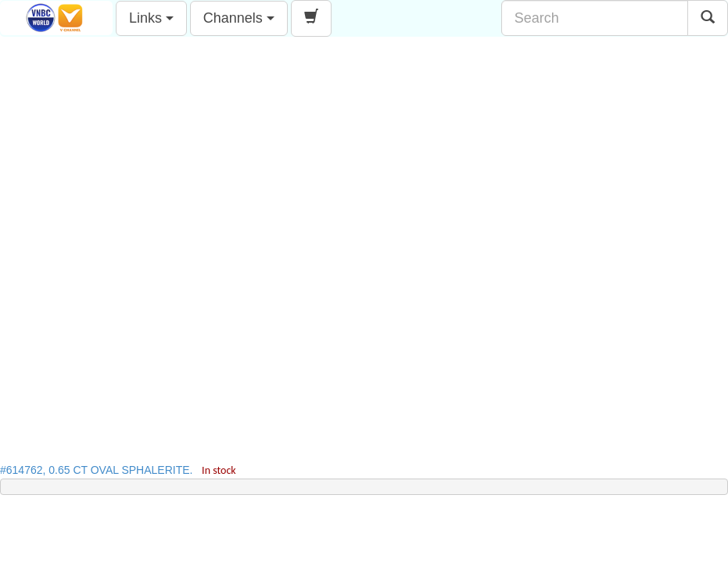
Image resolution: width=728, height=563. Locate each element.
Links (151, 18)
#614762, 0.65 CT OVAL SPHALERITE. (118, 470)
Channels (239, 18)
